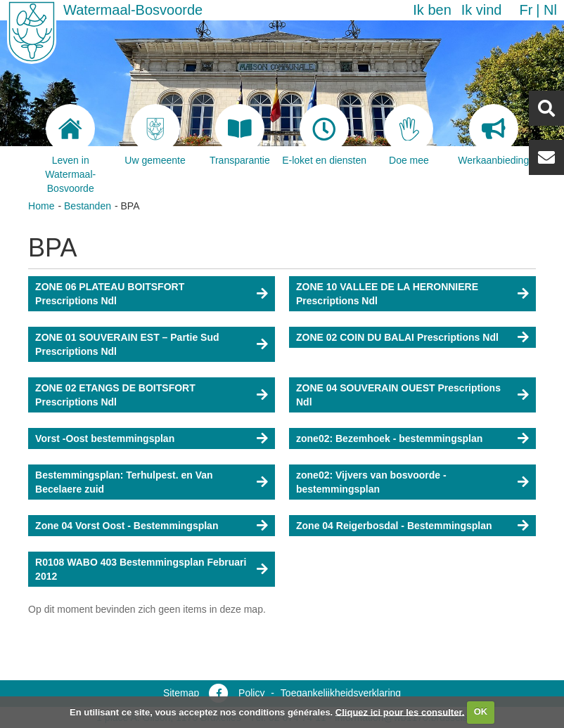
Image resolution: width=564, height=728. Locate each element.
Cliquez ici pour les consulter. (400, 711)
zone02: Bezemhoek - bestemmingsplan (389, 438)
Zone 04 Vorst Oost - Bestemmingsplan (127, 526)
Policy (251, 693)
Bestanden (88, 206)
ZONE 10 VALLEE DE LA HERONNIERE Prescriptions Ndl (387, 294)
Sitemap (181, 693)
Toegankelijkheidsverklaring (341, 693)
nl (550, 10)
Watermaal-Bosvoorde (133, 10)
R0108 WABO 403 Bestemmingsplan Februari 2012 (141, 569)
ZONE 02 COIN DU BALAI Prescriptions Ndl (397, 337)
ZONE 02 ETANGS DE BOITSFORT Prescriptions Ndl (115, 395)
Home (41, 206)
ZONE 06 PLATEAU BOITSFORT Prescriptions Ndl (110, 294)
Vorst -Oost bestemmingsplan (105, 438)
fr (526, 10)
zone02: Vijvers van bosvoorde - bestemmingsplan (371, 482)
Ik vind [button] (482, 10)
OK (481, 711)
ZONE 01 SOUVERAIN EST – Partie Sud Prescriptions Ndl (127, 344)
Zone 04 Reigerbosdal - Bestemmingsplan (394, 526)
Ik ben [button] (432, 10)
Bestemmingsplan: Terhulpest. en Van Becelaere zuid (124, 482)
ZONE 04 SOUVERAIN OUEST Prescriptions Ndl (398, 395)
